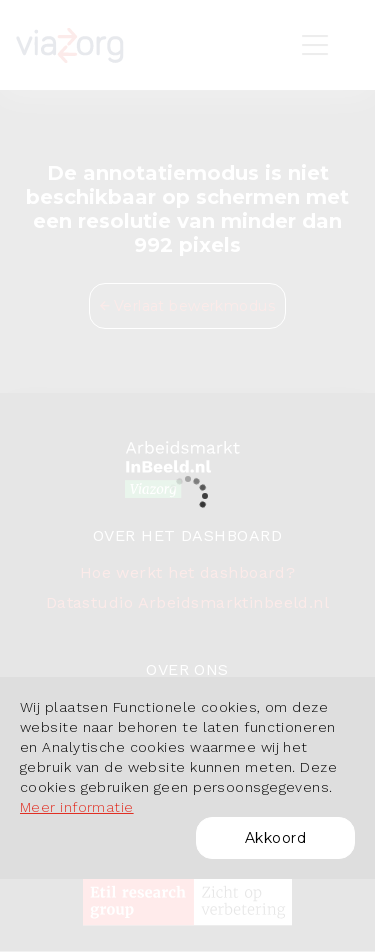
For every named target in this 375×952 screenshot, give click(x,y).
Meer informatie (77, 807)
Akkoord (275, 838)
